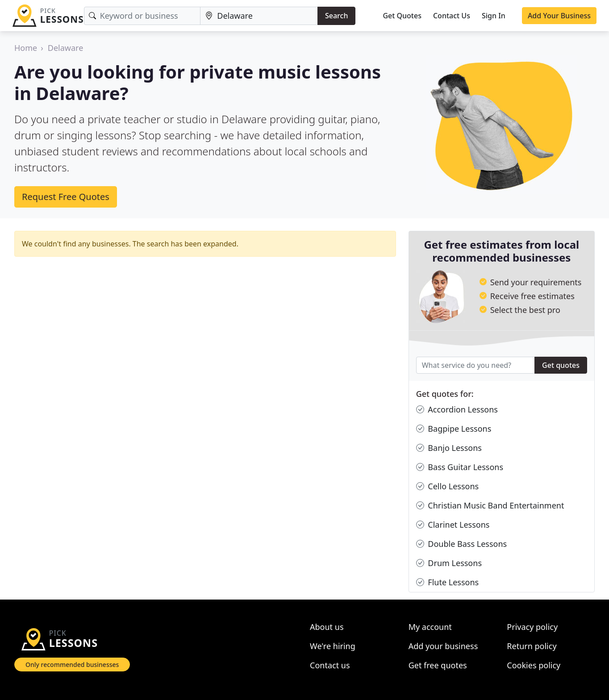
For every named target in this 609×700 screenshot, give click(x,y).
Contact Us (452, 16)
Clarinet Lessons (453, 525)
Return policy (532, 646)
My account (430, 627)
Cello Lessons (448, 486)
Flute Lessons (448, 582)
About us (327, 627)
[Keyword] (142, 16)
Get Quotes (402, 16)
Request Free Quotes (66, 197)
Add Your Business (559, 16)
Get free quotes (438, 665)
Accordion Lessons (457, 410)
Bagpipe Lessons (454, 429)
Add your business (443, 646)
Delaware (66, 48)
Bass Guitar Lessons (460, 467)
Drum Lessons (449, 563)
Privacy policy (532, 627)
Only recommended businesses (72, 665)
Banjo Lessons (449, 448)
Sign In (494, 16)
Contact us (330, 665)
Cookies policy (534, 665)
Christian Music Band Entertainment (490, 506)
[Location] (259, 16)
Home (26, 48)
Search (336, 16)
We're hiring (333, 646)
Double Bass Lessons (462, 544)
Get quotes (561, 365)
